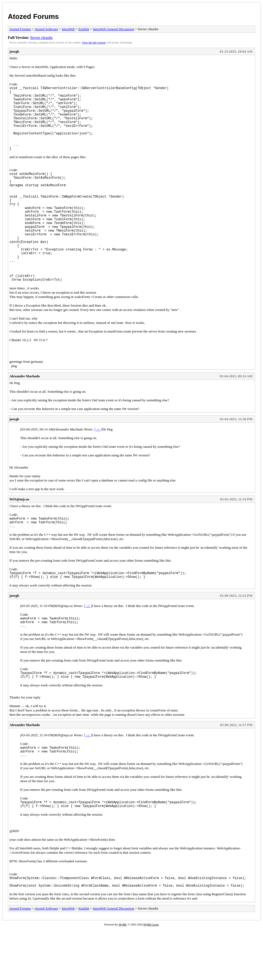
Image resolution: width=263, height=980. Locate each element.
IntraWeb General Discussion (114, 29)
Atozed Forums (33, 16)
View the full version (94, 43)
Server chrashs (41, 38)
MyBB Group (151, 976)
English (84, 29)
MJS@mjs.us (19, 536)
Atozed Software (46, 29)
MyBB (122, 976)
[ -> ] (98, 467)
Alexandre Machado (25, 413)
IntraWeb (68, 29)
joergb (14, 51)
